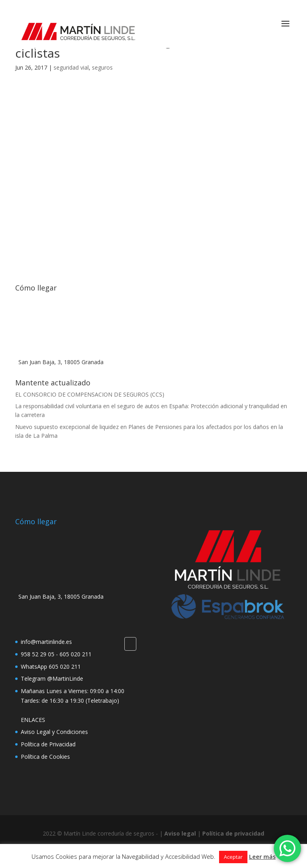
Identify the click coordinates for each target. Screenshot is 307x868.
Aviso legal (180, 833)
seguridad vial (71, 67)
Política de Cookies (45, 757)
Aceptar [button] (233, 857)
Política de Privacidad (48, 744)
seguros (102, 67)
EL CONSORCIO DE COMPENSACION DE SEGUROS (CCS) (90, 394)
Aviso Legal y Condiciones (54, 732)
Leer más (262, 856)
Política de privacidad (233, 833)
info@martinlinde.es (46, 642)
